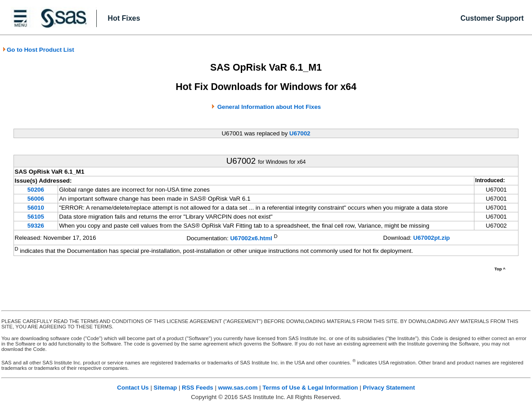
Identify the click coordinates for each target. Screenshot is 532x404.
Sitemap (165, 388)
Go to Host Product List (38, 50)
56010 (36, 208)
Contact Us (133, 388)
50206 (36, 190)
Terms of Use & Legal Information (310, 388)
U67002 (300, 133)
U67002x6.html (251, 238)
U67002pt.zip (431, 238)
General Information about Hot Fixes (269, 107)
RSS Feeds (198, 388)
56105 (36, 217)
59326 (36, 226)
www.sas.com (238, 388)
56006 (36, 199)
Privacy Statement (389, 388)
